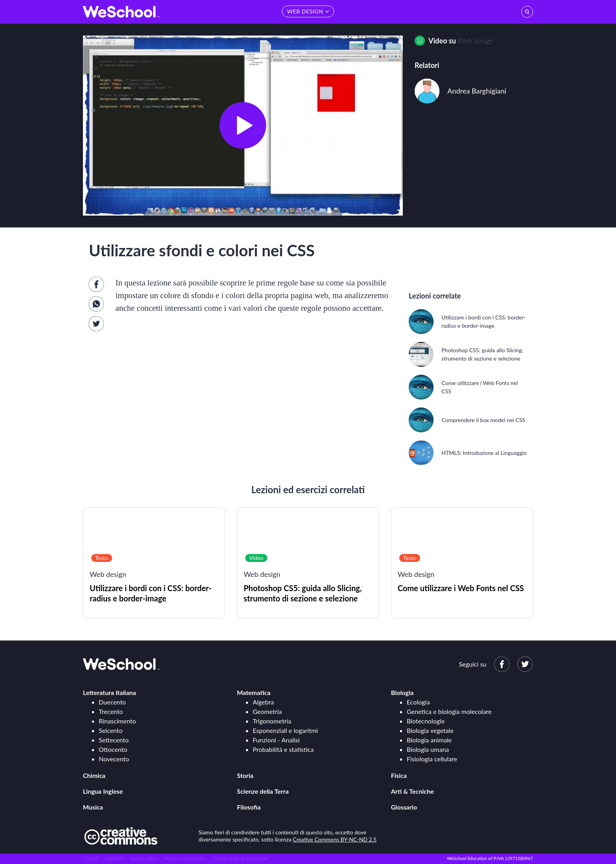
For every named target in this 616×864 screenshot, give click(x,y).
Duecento (112, 702)
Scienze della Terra (263, 791)
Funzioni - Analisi (276, 740)
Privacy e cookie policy (185, 858)
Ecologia (418, 702)
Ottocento (113, 749)
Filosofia (249, 807)
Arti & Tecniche (412, 791)
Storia (245, 775)
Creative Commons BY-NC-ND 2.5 (335, 839)
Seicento (111, 730)
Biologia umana (428, 749)
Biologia (402, 692)
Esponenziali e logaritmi (285, 730)
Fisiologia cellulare (432, 759)
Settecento (114, 740)
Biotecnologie (426, 721)
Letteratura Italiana (110, 692)
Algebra (263, 702)
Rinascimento (117, 721)
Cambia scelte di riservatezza (240, 858)
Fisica (399, 775)
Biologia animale (429, 740)
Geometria (267, 711)
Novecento (114, 759)
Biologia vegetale (430, 730)
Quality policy (143, 858)
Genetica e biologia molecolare (449, 711)
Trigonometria (272, 721)
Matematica (254, 692)
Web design (476, 41)
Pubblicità (115, 858)
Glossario (404, 807)
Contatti (90, 858)
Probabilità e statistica (283, 749)
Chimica (94, 775)
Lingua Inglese (103, 791)
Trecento (111, 711)
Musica (93, 807)
